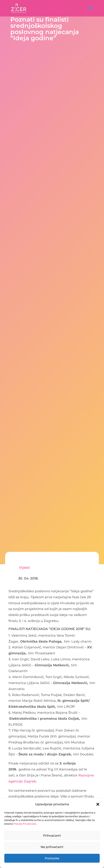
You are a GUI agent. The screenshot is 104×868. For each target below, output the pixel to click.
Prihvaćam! (52, 836)
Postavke (52, 858)
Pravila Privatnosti (25, 824)
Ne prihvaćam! (52, 847)
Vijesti (24, 568)
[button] (98, 804)
